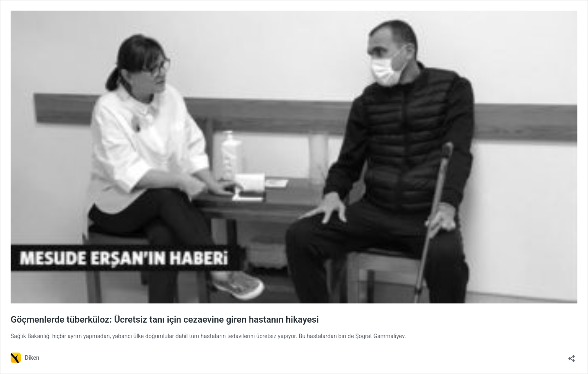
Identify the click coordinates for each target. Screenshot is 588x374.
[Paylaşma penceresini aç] (572, 356)
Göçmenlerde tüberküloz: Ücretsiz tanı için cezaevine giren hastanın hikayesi (165, 320)
